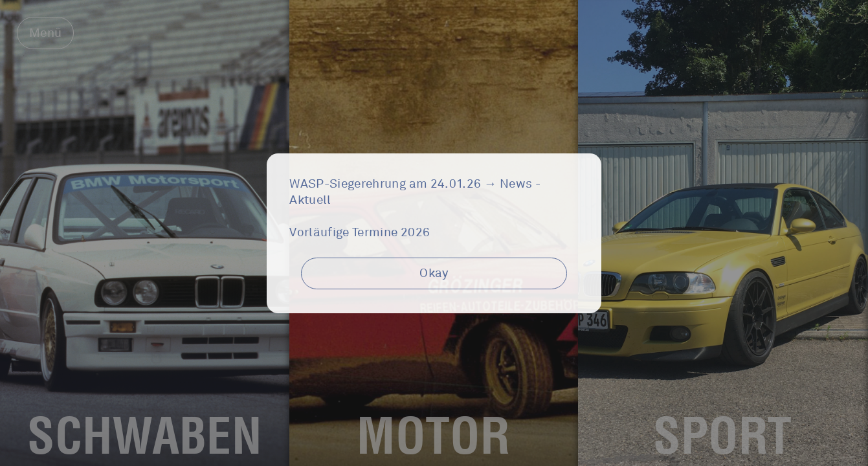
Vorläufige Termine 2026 (360, 232)
